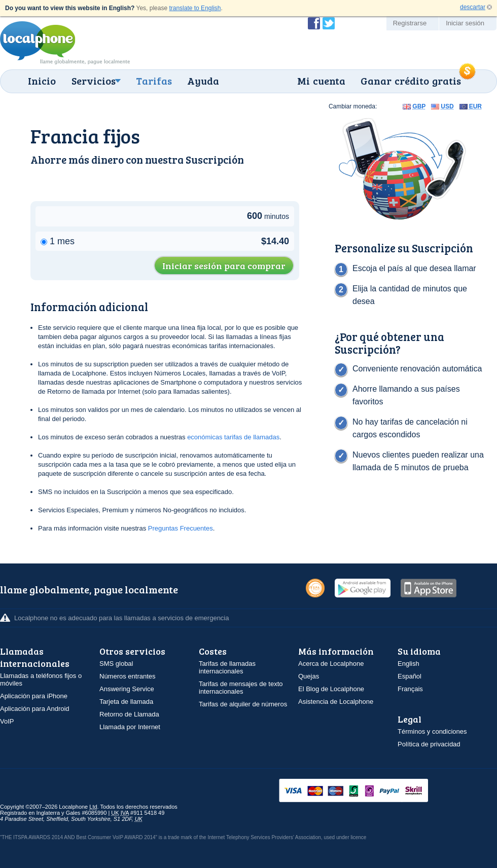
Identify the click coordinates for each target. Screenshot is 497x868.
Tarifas (154, 81)
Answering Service (127, 689)
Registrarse (410, 23)
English (409, 664)
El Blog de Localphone (331, 689)
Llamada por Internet (130, 727)
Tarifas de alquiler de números (243, 704)
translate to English (195, 8)
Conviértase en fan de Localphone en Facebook (314, 23)
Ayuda (203, 81)
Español (410, 676)
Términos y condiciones (432, 731)
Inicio (42, 81)
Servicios (94, 81)
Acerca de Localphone (331, 664)
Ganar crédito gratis (411, 81)
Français (410, 689)
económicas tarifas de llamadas (233, 437)
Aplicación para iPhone (34, 696)
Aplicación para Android (35, 709)
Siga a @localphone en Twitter (329, 23)
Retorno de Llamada (129, 714)
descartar (473, 7)
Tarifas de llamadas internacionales (227, 667)
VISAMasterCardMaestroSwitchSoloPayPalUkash (368, 791)
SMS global (116, 664)
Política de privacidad (429, 744)
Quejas (309, 676)
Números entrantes (128, 676)
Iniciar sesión (465, 23)
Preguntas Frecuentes (181, 528)
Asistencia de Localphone (336, 702)
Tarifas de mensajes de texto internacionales (241, 688)
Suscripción (215, 159)
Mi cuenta (321, 81)
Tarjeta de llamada (126, 702)
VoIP (7, 721)
